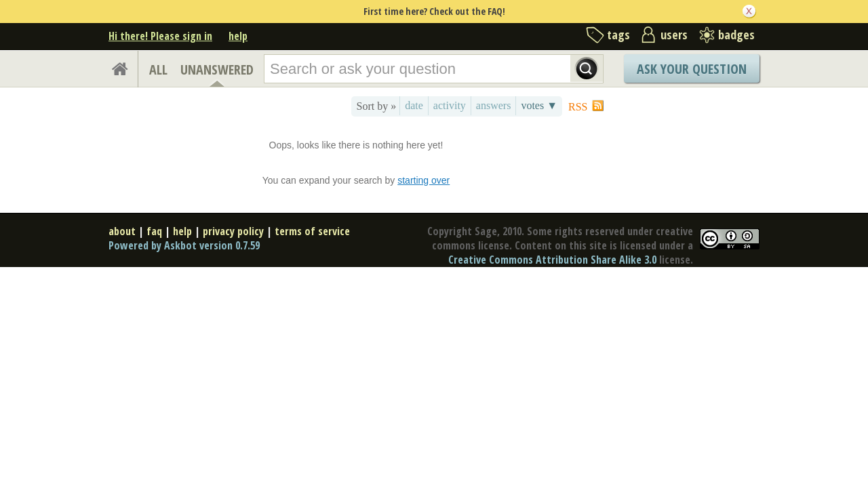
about (122, 231)
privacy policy (233, 231)
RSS (578, 107)
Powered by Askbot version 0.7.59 (184, 245)
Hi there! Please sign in (160, 36)
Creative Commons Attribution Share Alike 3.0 (552, 260)
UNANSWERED (217, 69)
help (238, 36)
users (674, 35)
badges (736, 35)
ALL (158, 69)
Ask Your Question (692, 69)
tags (618, 35)
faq (154, 231)
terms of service (312, 231)
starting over (423, 180)
